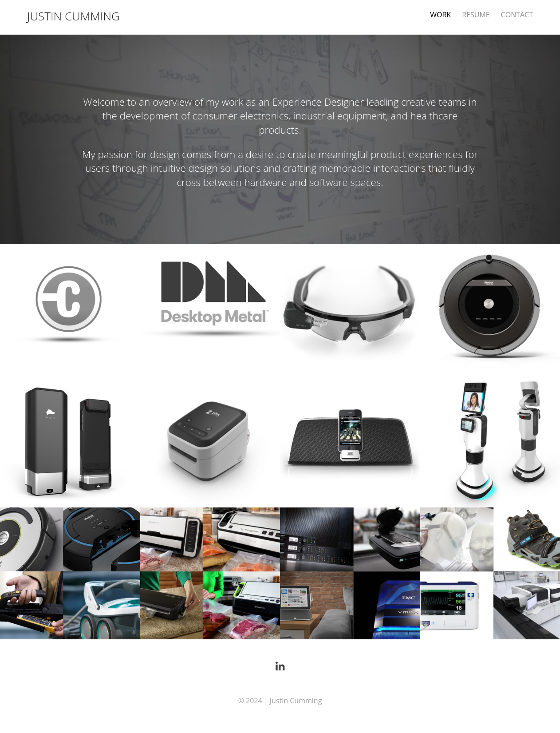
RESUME (476, 15)
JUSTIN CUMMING (73, 16)
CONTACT (517, 15)
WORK (440, 15)
